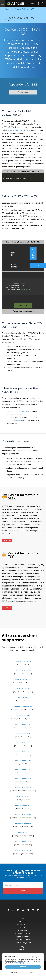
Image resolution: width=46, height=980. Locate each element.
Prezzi (22, 927)
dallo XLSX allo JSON (23, 850)
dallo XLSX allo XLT (23, 805)
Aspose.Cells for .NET (17, 130)
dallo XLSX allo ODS (23, 715)
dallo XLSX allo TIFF (23, 751)
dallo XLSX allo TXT (23, 769)
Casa (22, 918)
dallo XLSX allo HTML (23, 688)
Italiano (31, 4)
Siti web (22, 950)
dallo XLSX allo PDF (23, 724)
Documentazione (14, 415)
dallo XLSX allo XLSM (23, 796)
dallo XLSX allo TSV (23, 760)
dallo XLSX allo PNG (23, 733)
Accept (23, 967)
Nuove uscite (22, 924)
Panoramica (23, 92)
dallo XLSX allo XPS (23, 841)
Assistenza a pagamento (22, 943)
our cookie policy (19, 963)
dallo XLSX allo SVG (23, 742)
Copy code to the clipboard (24, 312)
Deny (32, 972)
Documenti (22, 930)
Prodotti (22, 921)
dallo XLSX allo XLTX (23, 823)
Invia (23, 891)
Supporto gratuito (22, 936)
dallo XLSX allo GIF (23, 679)
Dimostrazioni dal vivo (22, 933)
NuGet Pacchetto (23, 412)
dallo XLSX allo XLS (23, 778)
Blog (22, 947)
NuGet (4, 161)
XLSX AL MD (23, 697)
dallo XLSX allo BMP (23, 661)
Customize (14, 972)
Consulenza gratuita (22, 939)
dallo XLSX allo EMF (23, 670)
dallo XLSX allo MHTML (23, 706)
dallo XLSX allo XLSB (23, 787)
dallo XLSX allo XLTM (23, 814)
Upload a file (33, 254)
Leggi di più (7, 540)
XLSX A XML (23, 832)
